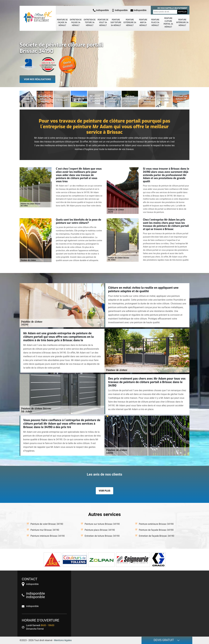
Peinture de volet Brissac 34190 (47, 524)
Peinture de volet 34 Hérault (103, 23)
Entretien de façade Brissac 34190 (157, 536)
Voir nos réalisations (37, 79)
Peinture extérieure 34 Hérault (130, 23)
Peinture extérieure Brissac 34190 (156, 524)
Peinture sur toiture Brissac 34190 (102, 524)
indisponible (101, 10)
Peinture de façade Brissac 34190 (156, 530)
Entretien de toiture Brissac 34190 (102, 536)
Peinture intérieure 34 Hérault (182, 23)
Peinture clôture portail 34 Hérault (168, 23)
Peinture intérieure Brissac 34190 (48, 536)
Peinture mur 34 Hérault (143, 23)
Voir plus (104, 491)
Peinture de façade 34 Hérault (62, 23)
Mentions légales (63, 640)
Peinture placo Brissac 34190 (100, 530)
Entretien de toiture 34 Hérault (90, 23)
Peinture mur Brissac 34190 (45, 530)
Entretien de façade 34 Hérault (76, 23)
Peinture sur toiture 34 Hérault (116, 23)
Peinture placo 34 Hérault (155, 23)
